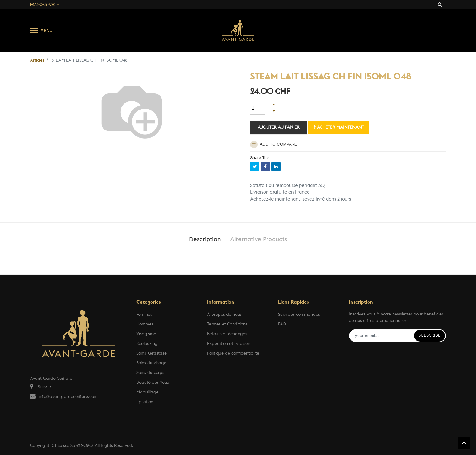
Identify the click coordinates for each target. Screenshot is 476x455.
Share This (260, 158)
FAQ (282, 324)
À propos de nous (224, 315)
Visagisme (146, 334)
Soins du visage (151, 363)
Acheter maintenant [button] (339, 127)
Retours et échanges (227, 334)
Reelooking (147, 344)
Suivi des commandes (299, 315)
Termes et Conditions (227, 324)
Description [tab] (205, 239)
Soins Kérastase (151, 353)
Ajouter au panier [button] (279, 127)
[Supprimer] (274, 111)
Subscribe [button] (430, 335)
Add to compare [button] (274, 145)
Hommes (145, 324)
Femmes (144, 315)
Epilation (145, 402)
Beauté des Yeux (153, 383)
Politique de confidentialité (233, 353)
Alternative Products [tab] (258, 239)
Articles (37, 60)
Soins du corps (150, 373)
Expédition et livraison (229, 344)
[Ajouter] (274, 104)
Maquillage (147, 392)
